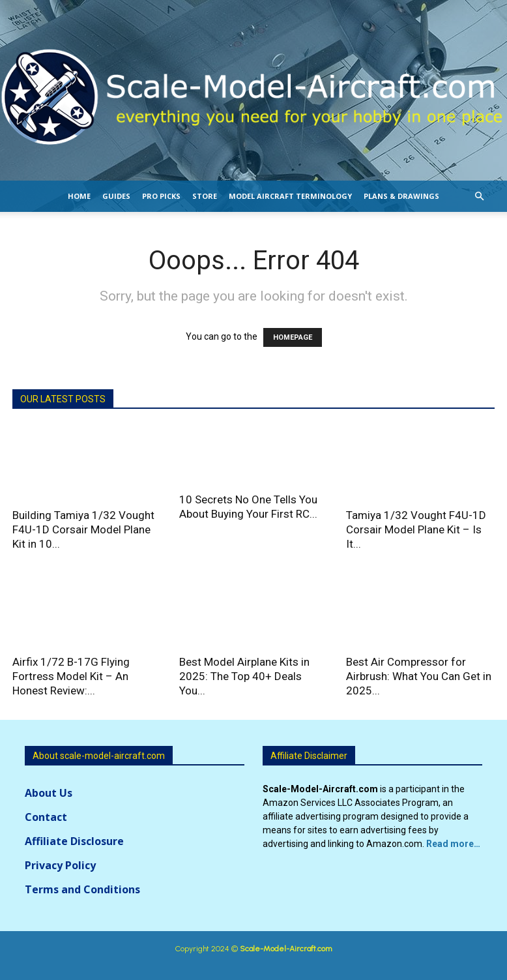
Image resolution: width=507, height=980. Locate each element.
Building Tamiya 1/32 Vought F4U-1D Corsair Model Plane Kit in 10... (83, 529)
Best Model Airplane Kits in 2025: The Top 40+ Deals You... (244, 676)
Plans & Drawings (401, 196)
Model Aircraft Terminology (290, 196)
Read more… (453, 844)
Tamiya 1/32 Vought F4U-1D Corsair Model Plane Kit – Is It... (416, 529)
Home (79, 196)
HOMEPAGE (293, 337)
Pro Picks (161, 196)
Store (205, 196)
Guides (116, 196)
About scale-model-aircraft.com (99, 756)
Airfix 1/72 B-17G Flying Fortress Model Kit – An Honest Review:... (71, 676)
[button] (479, 197)
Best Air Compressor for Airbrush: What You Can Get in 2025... (419, 676)
